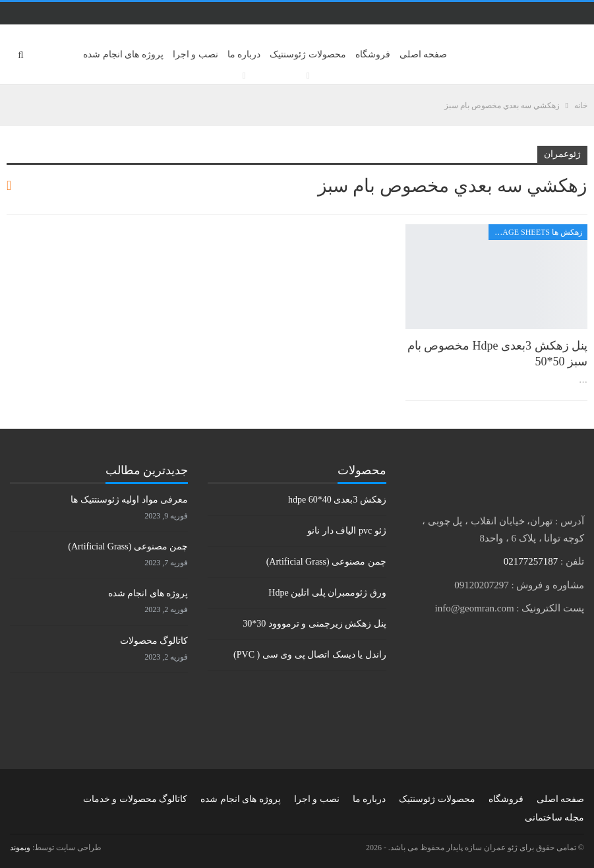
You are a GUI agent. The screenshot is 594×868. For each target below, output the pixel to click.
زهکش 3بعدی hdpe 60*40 (337, 500)
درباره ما (244, 54)
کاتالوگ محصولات (154, 641)
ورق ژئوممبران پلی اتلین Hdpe (327, 593)
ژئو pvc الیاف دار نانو (346, 531)
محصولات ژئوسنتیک (308, 54)
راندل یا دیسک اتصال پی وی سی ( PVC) (310, 655)
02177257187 (531, 561)
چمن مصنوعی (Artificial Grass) (326, 562)
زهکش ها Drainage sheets (536, 232)
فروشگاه (373, 54)
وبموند (20, 848)
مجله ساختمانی (555, 818)
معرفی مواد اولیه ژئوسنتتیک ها (129, 500)
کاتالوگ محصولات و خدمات (135, 799)
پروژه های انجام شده (123, 54)
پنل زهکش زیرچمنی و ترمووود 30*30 (314, 624)
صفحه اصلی (424, 54)
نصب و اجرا (195, 54)
